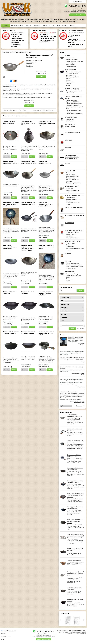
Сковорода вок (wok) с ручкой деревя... (44, 110)
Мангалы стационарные (73, 263)
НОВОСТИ (28, 26)
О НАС (53, 26)
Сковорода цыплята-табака (74, 72)
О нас (3, 639)
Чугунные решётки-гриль (73, 274)
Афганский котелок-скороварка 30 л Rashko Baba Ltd (28, 123)
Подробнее (7, 157)
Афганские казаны (71, 66)
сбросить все (81, 328)
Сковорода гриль (71, 75)
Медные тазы (70, 173)
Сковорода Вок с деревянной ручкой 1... (15, 110)
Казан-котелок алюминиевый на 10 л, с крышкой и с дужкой (75, 535)
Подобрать (72, 329)
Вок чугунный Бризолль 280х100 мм (10, 293)
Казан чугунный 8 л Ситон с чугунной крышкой (75, 508)
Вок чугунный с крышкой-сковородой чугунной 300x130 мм (46, 293)
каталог (3, 634)
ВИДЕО (72, 26)
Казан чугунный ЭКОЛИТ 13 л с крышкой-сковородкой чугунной (76, 521)
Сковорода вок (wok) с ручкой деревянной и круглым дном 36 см (75, 573)
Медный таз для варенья (74, 560)
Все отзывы (79, 406)
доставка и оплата (6, 637)
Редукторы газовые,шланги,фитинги (73, 237)
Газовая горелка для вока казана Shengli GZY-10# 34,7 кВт (46, 333)
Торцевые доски (71, 197)
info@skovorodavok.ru (10, 631)
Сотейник (69, 84)
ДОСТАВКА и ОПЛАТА (17, 26)
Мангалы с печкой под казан (74, 265)
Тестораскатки (70, 247)
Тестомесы (69, 245)
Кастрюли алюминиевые (73, 192)
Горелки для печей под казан (74, 104)
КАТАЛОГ (5, 26)
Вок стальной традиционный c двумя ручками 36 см (10, 247)
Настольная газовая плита (73, 105)
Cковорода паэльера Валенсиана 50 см (9, 122)
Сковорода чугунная (72, 74)
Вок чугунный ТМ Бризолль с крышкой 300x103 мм (11, 333)
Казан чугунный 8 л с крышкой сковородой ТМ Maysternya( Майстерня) (75, 495)
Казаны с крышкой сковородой (75, 61)
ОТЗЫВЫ (46, 26)
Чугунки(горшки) (71, 82)
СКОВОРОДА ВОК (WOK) (9, 52)
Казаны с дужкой (71, 63)
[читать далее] (79, 359)
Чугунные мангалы (71, 268)
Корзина (78, 2)
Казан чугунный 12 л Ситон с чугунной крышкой (75, 469)
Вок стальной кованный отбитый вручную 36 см (28, 203)
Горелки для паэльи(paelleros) (75, 114)
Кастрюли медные (71, 174)
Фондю (68, 85)
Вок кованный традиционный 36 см (45, 162)
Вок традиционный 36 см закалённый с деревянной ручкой (46, 247)
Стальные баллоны (71, 234)
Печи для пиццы (71, 243)
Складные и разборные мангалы (75, 267)
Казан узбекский (71, 65)
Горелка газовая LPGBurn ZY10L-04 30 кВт (74, 456)
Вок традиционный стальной (74, 91)
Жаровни (69, 80)
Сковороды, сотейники (72, 176)
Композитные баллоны (72, 233)
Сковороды (69, 188)
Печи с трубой (70, 119)
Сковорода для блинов (73, 77)
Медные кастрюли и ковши (74, 183)
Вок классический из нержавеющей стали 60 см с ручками (47, 123)
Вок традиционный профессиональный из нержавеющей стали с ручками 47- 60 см (27, 248)
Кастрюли (69, 78)
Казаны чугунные (71, 58)
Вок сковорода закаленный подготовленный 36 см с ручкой (11, 204)
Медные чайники (71, 178)
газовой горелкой (45, 97)
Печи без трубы (71, 121)
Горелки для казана (72, 100)
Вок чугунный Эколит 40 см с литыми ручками (28, 333)
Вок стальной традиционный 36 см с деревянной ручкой (45, 204)
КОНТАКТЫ (37, 26)
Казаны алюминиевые (72, 59)
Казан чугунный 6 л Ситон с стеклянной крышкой (75, 482)
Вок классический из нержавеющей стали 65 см (11, 162)
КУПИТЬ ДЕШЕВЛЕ (62, 26)
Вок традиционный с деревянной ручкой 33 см (74, 415)
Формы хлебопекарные (73, 190)
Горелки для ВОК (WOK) (73, 102)
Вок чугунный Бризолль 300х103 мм (28, 293)
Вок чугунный (70, 93)
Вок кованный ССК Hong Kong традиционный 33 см (29, 162)
